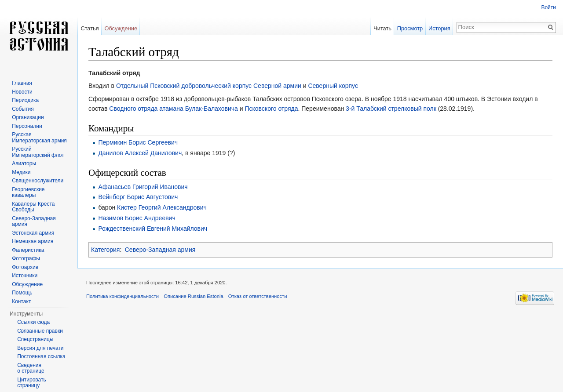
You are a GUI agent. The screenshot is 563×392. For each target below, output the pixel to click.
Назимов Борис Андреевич (137, 218)
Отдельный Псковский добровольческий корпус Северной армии (209, 86)
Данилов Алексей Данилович (140, 153)
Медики (21, 172)
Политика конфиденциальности (122, 296)
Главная (22, 83)
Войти (548, 7)
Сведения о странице (31, 368)
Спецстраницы (35, 339)
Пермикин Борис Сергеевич (138, 142)
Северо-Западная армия (160, 250)
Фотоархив (25, 267)
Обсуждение (121, 28)
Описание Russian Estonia (193, 296)
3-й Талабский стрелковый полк (391, 109)
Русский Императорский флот (38, 152)
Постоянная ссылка (41, 356)
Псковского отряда (271, 109)
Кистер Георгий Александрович (162, 207)
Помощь (22, 293)
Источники (25, 276)
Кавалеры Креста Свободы (33, 207)
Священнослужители (38, 181)
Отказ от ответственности (258, 296)
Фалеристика (28, 250)
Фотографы (26, 258)
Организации (28, 117)
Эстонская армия (33, 233)
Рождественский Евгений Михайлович (153, 229)
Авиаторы (24, 163)
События (23, 109)
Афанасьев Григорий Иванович (143, 187)
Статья (90, 28)
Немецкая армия (33, 241)
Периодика (25, 100)
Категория (105, 250)
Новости (22, 92)
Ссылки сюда (33, 322)
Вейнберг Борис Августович (138, 197)
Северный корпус (333, 86)
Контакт (21, 301)
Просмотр (410, 28)
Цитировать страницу (32, 383)
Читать (382, 28)
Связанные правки (40, 331)
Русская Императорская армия (39, 138)
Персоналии (27, 126)
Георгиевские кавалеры (28, 192)
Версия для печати (40, 348)
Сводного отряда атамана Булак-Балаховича (174, 109)
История (439, 28)
